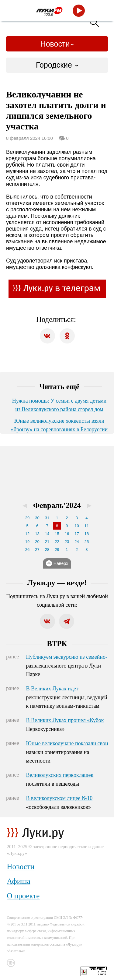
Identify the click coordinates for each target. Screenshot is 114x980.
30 (37, 518)
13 (37, 534)
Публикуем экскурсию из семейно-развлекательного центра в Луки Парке (67, 666)
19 (27, 542)
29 (27, 518)
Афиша (19, 881)
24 (77, 542)
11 (87, 526)
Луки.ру (74, 944)
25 (87, 542)
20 (37, 542)
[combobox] (57, 65)
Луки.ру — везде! (57, 583)
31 (47, 518)
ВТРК (57, 644)
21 (47, 542)
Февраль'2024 (57, 505)
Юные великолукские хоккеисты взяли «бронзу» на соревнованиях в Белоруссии (59, 425)
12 (27, 534)
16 (67, 534)
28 (47, 550)
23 (67, 542)
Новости (55, 44)
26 (27, 550)
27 (37, 550)
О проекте (23, 896)
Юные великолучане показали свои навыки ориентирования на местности (67, 752)
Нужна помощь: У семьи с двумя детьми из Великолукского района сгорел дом (59, 405)
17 (77, 534)
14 (47, 534)
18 (87, 534)
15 (57, 534)
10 (77, 526)
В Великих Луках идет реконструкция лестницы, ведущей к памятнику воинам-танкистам (67, 697)
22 (57, 542)
